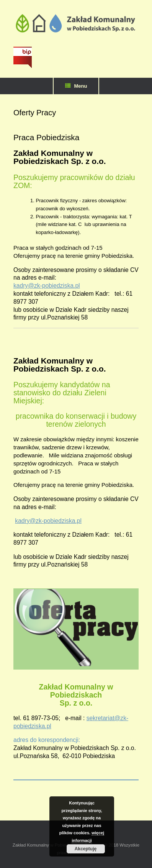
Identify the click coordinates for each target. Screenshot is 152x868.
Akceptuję (86, 849)
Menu (76, 86)
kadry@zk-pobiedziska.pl (47, 286)
